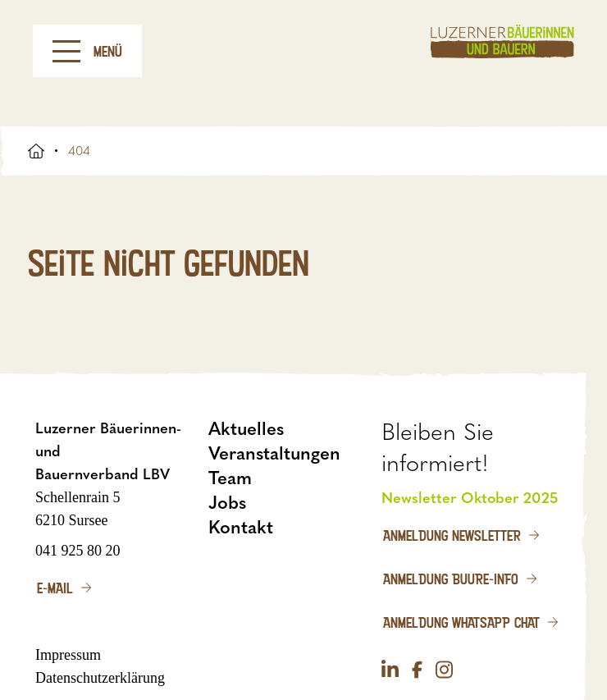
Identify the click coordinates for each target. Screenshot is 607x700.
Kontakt (241, 527)
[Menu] (66, 51)
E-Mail (55, 588)
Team (230, 478)
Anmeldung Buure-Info (451, 579)
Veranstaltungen (274, 453)
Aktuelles (246, 429)
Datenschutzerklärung (100, 678)
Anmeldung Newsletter (452, 535)
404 (79, 151)
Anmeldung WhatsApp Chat (461, 622)
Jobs (227, 503)
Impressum (68, 655)
